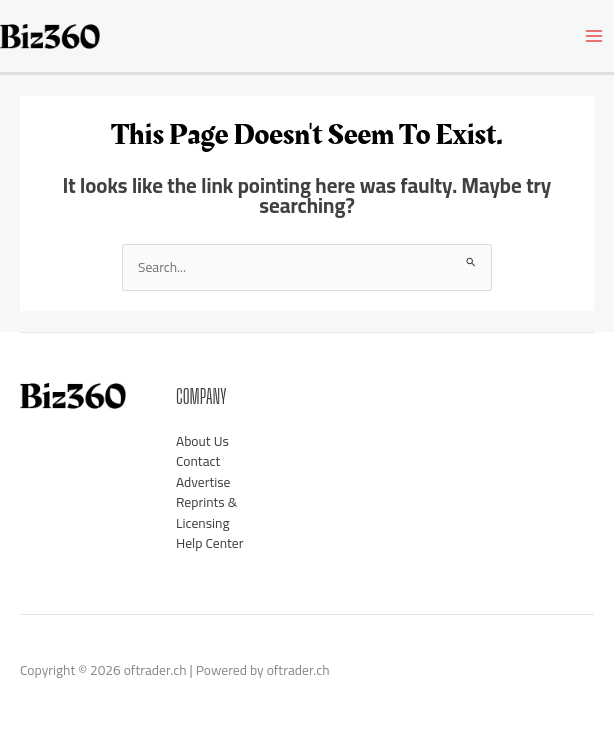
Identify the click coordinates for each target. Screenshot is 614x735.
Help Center (209, 543)
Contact (198, 461)
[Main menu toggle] (594, 36)
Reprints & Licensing (206, 512)
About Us (202, 441)
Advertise (203, 482)
